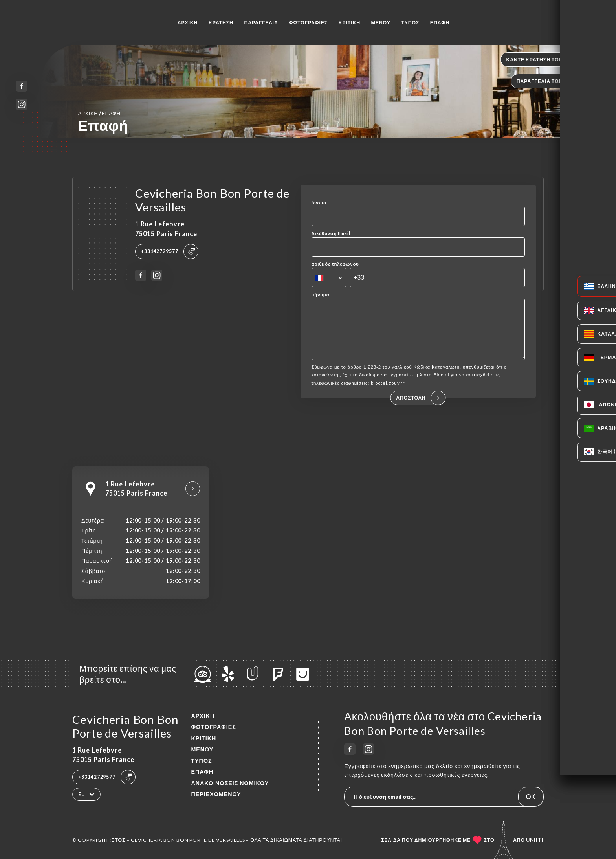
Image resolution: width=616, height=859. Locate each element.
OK (531, 797)
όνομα (319, 203)
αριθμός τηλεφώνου (335, 264)
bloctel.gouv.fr (388, 394)
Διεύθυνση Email (331, 233)
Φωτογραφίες (308, 23)
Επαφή (440, 23)
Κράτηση (221, 23)
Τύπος (410, 23)
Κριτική (349, 23)
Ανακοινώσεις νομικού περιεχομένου (230, 789)
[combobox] (329, 278)
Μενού (381, 23)
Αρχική (188, 23)
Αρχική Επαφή (99, 113)
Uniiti (535, 840)
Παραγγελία (261, 23)
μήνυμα (321, 295)
